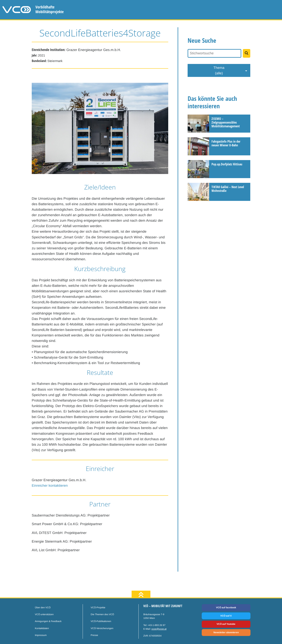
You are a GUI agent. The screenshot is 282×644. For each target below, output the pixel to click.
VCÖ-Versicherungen (102, 628)
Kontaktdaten (42, 628)
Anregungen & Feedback (48, 621)
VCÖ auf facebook (226, 608)
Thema (219, 71)
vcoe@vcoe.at (159, 629)
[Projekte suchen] (247, 53)
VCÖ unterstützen (44, 614)
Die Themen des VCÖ (102, 614)
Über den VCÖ (43, 608)
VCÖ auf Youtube (226, 624)
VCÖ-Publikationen (101, 621)
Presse (94, 635)
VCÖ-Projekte (98, 608)
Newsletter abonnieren (226, 632)
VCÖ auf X (226, 616)
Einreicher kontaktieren (50, 486)
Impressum (41, 635)
